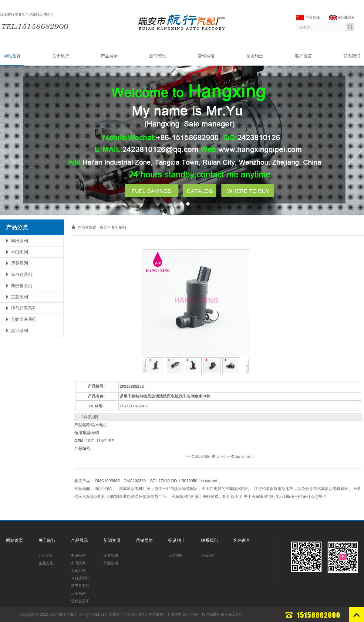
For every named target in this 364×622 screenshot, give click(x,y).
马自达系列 (22, 274)
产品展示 (109, 56)
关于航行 (61, 56)
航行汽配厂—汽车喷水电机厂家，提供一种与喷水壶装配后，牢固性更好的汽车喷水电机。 (174, 489)
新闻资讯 (158, 56)
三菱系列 (19, 297)
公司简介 (46, 556)
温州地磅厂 (191, 614)
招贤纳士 (255, 56)
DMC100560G (108, 481)
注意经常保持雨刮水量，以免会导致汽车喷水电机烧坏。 (303, 489)
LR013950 (188, 481)
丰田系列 (19, 241)
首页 (103, 227)
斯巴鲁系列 (22, 286)
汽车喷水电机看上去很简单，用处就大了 (207, 496)
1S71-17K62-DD (162, 481)
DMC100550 (135, 481)
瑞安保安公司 (232, 614)
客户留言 (303, 56)
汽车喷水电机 (134, 614)
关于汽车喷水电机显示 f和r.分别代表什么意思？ (285, 496)
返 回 (216, 456)
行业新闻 (111, 563)
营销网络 (206, 56)
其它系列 (19, 331)
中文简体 (308, 18)
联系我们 (352, 56)
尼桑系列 (19, 263)
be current (245, 456)
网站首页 (12, 56)
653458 (203, 456)
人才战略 (176, 556)
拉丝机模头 (211, 614)
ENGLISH (342, 18)
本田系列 (19, 252)
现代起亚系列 (24, 308)
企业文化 (46, 563)
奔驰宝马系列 (24, 319)
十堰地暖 (174, 614)
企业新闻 (111, 556)
